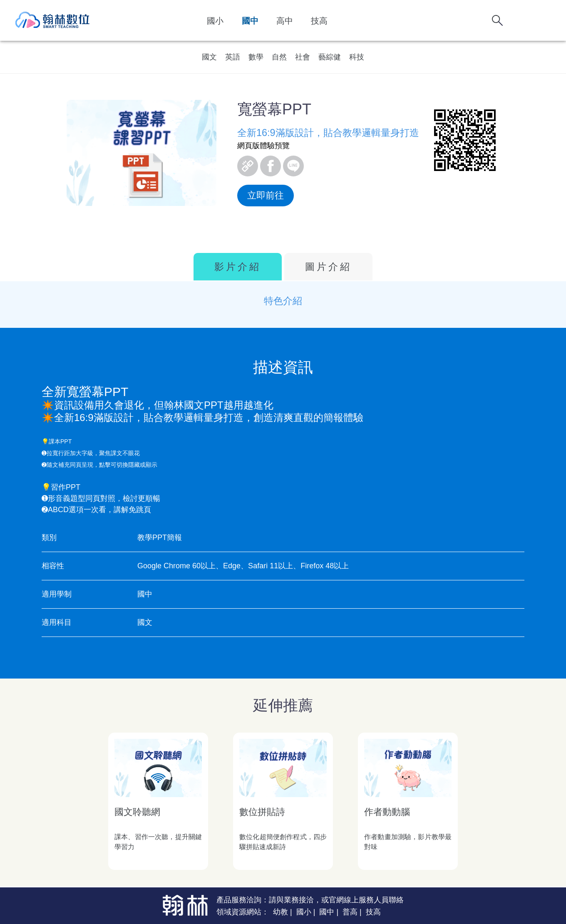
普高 (350, 912)
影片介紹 (238, 267)
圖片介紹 (328, 267)
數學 (256, 57)
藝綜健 (330, 57)
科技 (357, 57)
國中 (250, 21)
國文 (209, 57)
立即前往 (266, 195)
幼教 (281, 912)
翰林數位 (53, 20)
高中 (285, 21)
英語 (233, 57)
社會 (303, 57)
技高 (319, 21)
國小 (215, 21)
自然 (279, 57)
